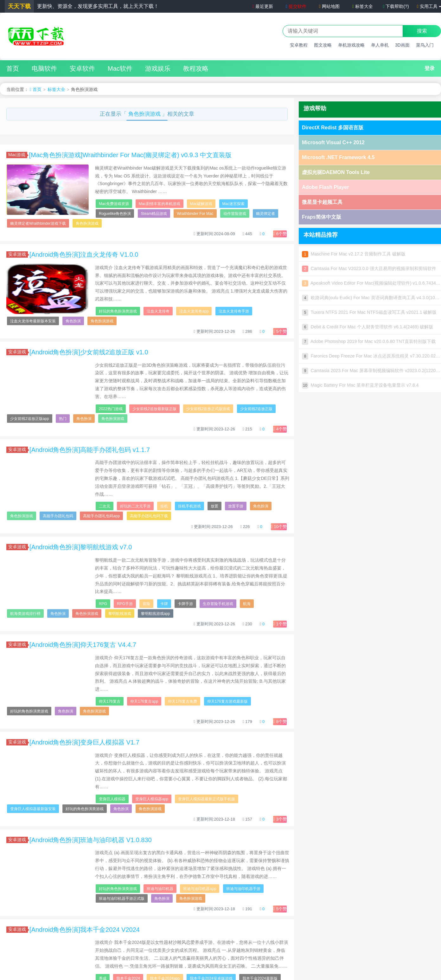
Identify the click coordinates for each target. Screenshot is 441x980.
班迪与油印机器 (160, 889)
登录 (430, 68)
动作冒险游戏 (235, 214)
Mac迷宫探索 (234, 204)
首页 (13, 68)
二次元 (105, 506)
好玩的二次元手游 (135, 506)
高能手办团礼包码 (58, 516)
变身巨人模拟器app (152, 799)
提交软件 (296, 6)
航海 (247, 604)
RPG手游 (125, 604)
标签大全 (363, 6)
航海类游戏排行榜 (25, 614)
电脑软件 (44, 68)
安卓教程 (299, 45)
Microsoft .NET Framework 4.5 (338, 157)
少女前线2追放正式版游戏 (208, 409)
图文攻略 (323, 45)
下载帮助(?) (396, 6)
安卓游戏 (18, 254)
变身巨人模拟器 (112, 799)
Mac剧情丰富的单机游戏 (160, 204)
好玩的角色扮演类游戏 (118, 311)
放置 (214, 506)
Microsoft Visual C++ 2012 (333, 142)
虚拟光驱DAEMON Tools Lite (336, 172)
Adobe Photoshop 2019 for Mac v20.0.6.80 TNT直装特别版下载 (369, 341)
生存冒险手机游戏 (218, 604)
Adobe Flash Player (326, 187)
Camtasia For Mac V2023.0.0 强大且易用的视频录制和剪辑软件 (369, 268)
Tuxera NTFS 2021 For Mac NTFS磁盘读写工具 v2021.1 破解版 (369, 312)
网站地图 (329, 6)
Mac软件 (120, 68)
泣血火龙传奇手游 (234, 311)
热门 (63, 419)
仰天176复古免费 (182, 701)
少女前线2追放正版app (30, 419)
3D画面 (402, 45)
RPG (103, 604)
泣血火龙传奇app (194, 311)
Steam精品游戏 (154, 214)
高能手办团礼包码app (101, 516)
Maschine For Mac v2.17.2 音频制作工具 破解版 (354, 254)
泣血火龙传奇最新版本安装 (33, 321)
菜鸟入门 (425, 45)
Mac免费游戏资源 (114, 204)
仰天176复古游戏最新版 (227, 701)
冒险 (146, 604)
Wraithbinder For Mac (195, 214)
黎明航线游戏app (156, 614)
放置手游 (236, 506)
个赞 (280, 234)
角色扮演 (73, 321)
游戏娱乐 (158, 68)
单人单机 (380, 45)
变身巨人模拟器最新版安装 (33, 809)
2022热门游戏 (111, 409)
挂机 (164, 506)
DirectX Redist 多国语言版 (333, 128)
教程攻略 (196, 68)
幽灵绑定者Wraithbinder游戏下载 (38, 223)
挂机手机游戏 (189, 506)
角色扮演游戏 (145, 114)
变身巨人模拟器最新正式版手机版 (207, 799)
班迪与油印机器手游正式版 (122, 899)
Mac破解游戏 (201, 204)
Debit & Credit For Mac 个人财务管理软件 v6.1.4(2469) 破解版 (367, 327)
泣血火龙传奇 (158, 311)
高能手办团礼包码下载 (149, 516)
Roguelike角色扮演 (115, 214)
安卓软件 (82, 68)
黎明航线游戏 (120, 614)
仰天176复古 (110, 701)
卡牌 (164, 604)
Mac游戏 (18, 155)
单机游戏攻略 (351, 45)
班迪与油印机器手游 (243, 889)
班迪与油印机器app (200, 889)
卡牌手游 (185, 604)
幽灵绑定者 (265, 214)
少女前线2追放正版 (256, 409)
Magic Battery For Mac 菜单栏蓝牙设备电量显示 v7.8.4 (360, 385)
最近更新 (262, 6)
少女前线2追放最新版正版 (154, 409)
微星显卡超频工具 (322, 202)
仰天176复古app (144, 701)
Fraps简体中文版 (322, 217)
